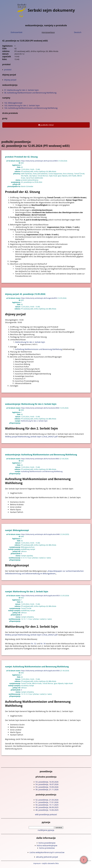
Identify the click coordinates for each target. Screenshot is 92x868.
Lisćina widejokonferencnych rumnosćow (47, 852)
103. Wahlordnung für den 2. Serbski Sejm (22, 105)
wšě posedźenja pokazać (46, 814)
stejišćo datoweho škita (50, 863)
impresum (37, 863)
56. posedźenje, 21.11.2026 (47, 789)
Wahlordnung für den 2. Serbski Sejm (30, 342)
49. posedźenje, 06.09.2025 (47, 807)
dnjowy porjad (10, 80)
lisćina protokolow (47, 848)
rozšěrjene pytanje (46, 830)
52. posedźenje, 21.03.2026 (47, 800)
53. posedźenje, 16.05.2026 (47, 782)
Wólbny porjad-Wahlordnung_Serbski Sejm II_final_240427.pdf (31, 437)
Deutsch (78, 32)
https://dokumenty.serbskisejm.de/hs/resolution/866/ (40, 459)
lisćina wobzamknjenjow (47, 845)
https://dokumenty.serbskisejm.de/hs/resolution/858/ (40, 408)
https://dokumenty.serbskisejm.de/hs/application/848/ (40, 534)
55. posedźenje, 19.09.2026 (47, 787)
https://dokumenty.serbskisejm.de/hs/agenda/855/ (39, 298)
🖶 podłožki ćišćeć (46, 125)
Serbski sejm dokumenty (46, 10)
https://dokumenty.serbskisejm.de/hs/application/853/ (40, 596)
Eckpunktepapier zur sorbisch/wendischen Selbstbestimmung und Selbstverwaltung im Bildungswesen (44, 572)
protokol (8, 70)
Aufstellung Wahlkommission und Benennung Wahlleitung (39, 349)
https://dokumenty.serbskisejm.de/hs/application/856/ (40, 671)
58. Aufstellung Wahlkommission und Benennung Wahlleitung (30, 93)
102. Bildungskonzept (13, 103)
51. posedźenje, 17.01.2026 (47, 802)
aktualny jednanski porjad (47, 857)
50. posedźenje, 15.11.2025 (47, 805)
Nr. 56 (43, 644)
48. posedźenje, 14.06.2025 (47, 810)
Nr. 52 (34, 644)
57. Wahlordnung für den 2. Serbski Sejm (21, 90)
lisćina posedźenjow (47, 843)
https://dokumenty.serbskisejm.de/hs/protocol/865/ (40, 161)
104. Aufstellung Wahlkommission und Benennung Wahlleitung (31, 108)
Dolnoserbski (17, 32)
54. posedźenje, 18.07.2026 (47, 784)
